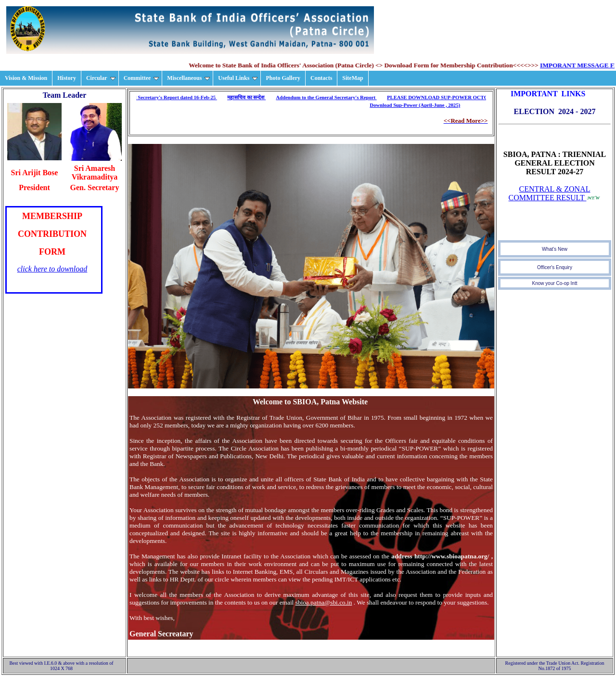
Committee (141, 78)
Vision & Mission (26, 78)
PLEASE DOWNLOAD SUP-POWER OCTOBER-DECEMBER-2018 (465, 97)
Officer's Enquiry (555, 267)
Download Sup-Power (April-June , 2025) (416, 105)
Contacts (321, 78)
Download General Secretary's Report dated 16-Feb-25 (158, 97)
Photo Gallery (283, 78)
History (67, 78)
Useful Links (238, 78)
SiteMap (353, 78)
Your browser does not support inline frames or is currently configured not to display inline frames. (54, 250)
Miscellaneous (188, 78)
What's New (555, 249)
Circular (101, 78)
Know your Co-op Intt (555, 283)
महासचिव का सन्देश (247, 97)
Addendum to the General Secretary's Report (327, 97)
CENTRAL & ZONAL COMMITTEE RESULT (550, 193)
